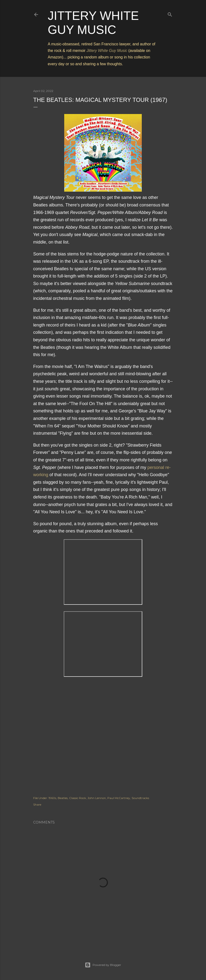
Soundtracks (140, 798)
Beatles (63, 798)
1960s (52, 798)
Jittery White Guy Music (107, 51)
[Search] (170, 13)
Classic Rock (78, 798)
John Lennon (97, 798)
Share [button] (37, 804)
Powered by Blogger (103, 965)
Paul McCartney (119, 798)
